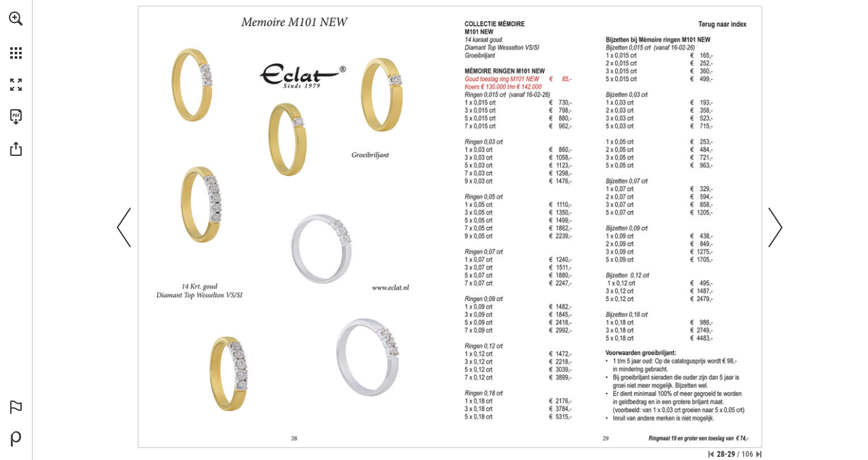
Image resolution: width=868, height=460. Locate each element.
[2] (723, 25)
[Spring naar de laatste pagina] (759, 454)
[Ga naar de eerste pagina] (711, 454)
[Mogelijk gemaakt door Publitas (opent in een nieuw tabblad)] (16, 439)
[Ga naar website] (392, 288)
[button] (16, 19)
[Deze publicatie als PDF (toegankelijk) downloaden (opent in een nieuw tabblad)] (16, 117)
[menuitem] (16, 35)
